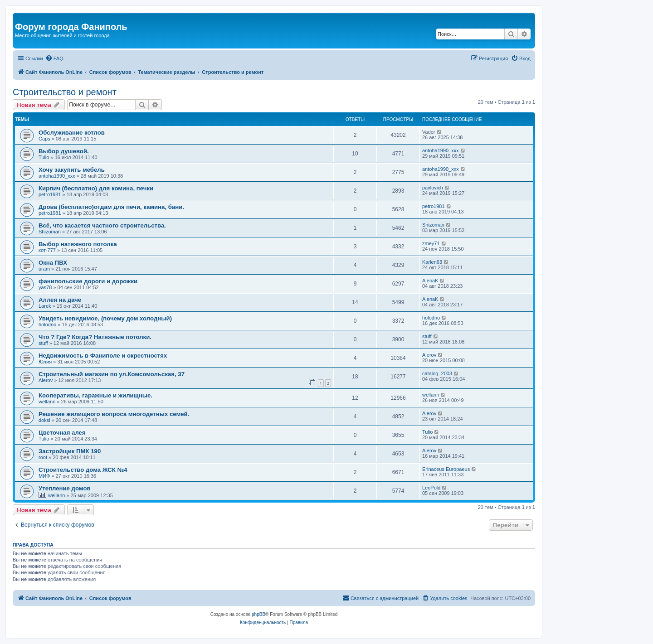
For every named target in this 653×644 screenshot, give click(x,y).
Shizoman (50, 232)
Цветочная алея (62, 433)
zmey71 (431, 243)
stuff (43, 343)
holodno (47, 324)
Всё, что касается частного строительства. (102, 225)
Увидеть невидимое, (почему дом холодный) (105, 318)
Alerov (429, 355)
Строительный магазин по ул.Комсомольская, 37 (112, 374)
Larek (45, 306)
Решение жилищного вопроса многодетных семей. (114, 414)
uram (44, 269)
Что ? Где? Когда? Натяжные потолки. (95, 337)
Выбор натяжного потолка (78, 244)
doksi (44, 420)
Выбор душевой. (64, 151)
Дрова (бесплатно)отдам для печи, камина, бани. (111, 207)
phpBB (258, 614)
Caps (44, 139)
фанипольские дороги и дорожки (88, 281)
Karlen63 (432, 262)
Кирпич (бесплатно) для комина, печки (96, 188)
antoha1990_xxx (441, 150)
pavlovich (433, 188)
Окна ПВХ (53, 263)
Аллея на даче (60, 300)
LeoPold (431, 488)
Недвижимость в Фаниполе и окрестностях (103, 356)
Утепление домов (65, 488)
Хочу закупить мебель (72, 170)
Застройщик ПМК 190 (70, 451)
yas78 (45, 287)
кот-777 (47, 250)
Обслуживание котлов (72, 133)
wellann (47, 402)
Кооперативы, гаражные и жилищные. (95, 395)
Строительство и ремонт (65, 92)
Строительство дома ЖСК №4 (83, 470)
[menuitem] (54, 58)
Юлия (45, 362)
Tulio (44, 157)
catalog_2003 (437, 373)
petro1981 (50, 194)
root (43, 457)
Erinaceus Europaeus (446, 469)
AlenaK (430, 281)
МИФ (44, 476)
